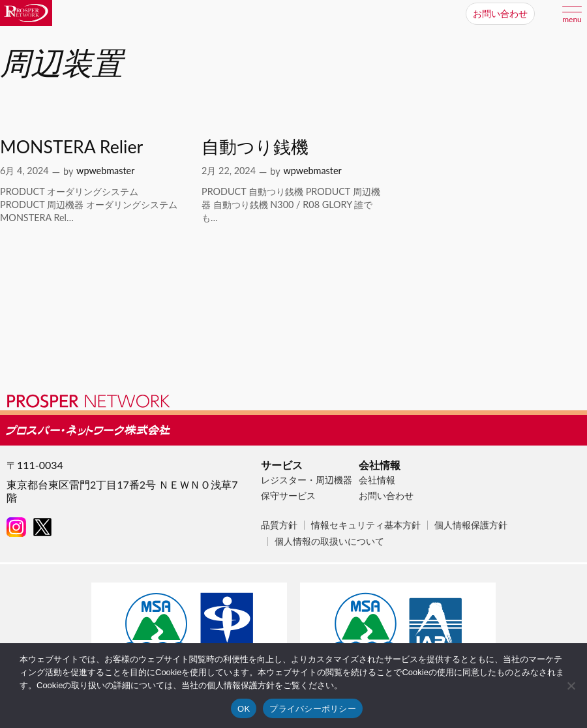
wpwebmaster (105, 171)
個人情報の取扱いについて (329, 541)
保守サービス (288, 495)
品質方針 (279, 525)
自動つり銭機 (255, 147)
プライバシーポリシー (313, 709)
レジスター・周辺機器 (307, 480)
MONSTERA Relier (71, 147)
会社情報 (377, 480)
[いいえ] (571, 686)
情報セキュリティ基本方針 (366, 525)
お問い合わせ (386, 495)
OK (244, 709)
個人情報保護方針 (471, 525)
